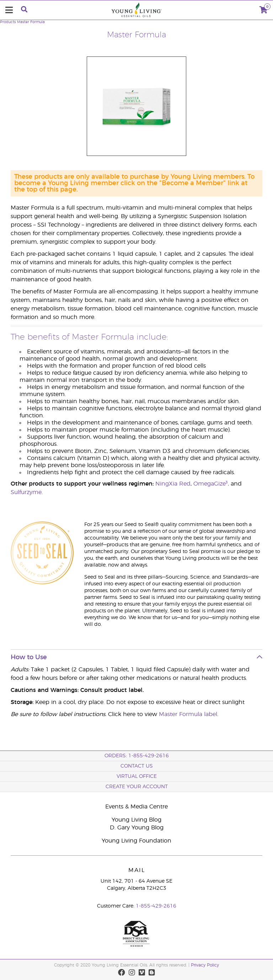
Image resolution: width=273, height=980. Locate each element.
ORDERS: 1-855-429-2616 (137, 756)
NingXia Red (173, 484)
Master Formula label (188, 714)
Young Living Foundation (136, 841)
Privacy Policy (205, 965)
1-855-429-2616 (156, 906)
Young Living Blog (136, 820)
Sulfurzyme (26, 492)
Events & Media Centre (136, 807)
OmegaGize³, (212, 484)
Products (8, 22)
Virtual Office (137, 776)
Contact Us (137, 766)
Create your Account (137, 787)
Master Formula (31, 22)
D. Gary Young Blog (137, 828)
